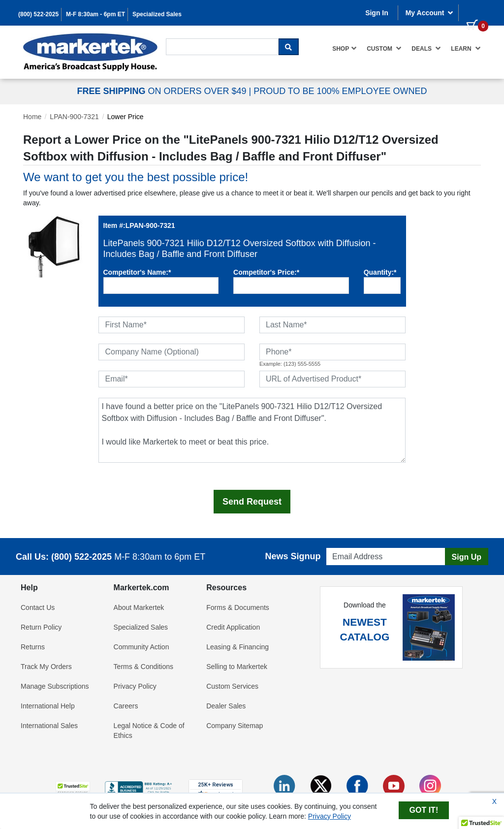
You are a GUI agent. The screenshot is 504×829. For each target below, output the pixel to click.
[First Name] (172, 325)
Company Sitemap (235, 726)
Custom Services (232, 686)
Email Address (345, 545)
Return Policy (41, 627)
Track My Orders (46, 667)
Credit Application (233, 627)
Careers (126, 706)
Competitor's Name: (137, 272)
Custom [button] (384, 48)
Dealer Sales (226, 706)
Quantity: (380, 272)
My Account (430, 13)
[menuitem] (345, 48)
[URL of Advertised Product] (332, 379)
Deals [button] (426, 48)
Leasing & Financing (237, 647)
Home (32, 117)
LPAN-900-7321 (74, 117)
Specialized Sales (157, 14)
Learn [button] (466, 48)
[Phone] (332, 352)
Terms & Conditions (143, 667)
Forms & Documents (238, 607)
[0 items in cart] (473, 12)
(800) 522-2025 (38, 14)
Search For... (184, 38)
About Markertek (139, 607)
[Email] (172, 379)
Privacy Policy (135, 686)
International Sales (49, 726)
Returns (33, 647)
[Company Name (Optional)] (172, 352)
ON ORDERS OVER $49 (163, 91)
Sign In (377, 13)
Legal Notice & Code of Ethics (149, 731)
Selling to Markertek (237, 667)
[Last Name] (332, 325)
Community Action (142, 647)
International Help (48, 706)
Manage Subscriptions (55, 686)
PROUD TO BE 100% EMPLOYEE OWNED (340, 91)
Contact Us (38, 607)
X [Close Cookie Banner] (494, 801)
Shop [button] (345, 48)
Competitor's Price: (266, 272)
